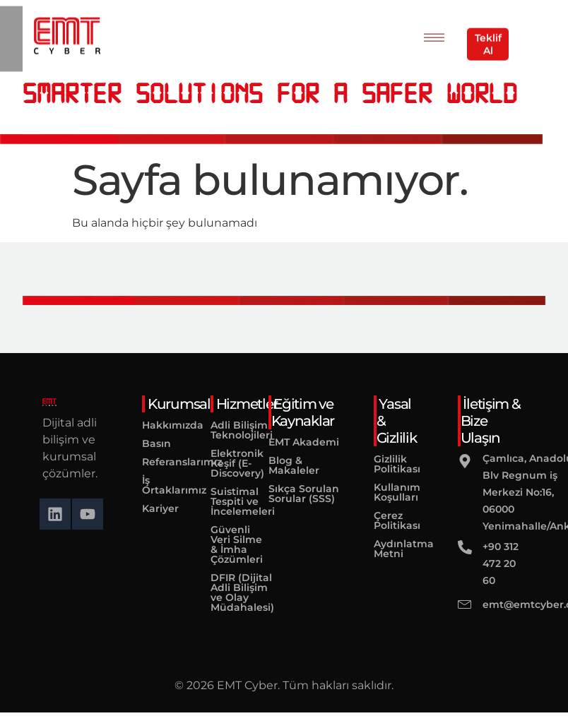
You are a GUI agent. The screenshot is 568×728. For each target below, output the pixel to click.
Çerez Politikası (395, 520)
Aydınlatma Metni (395, 549)
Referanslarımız (155, 462)
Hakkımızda (155, 425)
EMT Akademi (304, 442)
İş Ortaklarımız (155, 485)
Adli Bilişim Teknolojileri (229, 430)
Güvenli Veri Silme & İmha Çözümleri (229, 544)
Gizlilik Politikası (395, 464)
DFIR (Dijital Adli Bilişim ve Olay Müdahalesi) (229, 592)
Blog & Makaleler (294, 465)
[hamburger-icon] (434, 34)
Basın (155, 443)
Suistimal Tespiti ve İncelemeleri (229, 501)
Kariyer (155, 508)
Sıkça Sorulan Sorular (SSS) (304, 494)
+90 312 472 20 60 (501, 563)
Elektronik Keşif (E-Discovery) (229, 463)
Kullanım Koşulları (395, 492)
